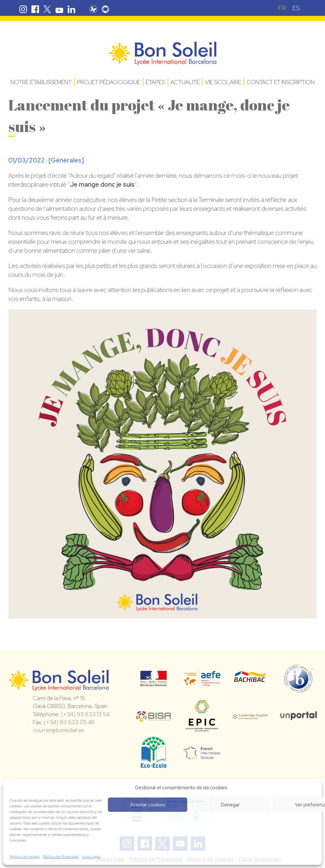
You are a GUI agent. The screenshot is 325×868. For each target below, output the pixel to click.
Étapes (155, 82)
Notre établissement (41, 82)
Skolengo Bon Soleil (107, 9)
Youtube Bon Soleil (59, 9)
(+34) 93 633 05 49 (69, 722)
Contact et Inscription (281, 82)
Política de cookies (25, 857)
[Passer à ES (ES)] (296, 8)
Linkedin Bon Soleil (71, 9)
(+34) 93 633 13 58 (85, 714)
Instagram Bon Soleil (23, 9)
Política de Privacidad (61, 857)
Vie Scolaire (223, 82)
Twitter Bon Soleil (47, 9)
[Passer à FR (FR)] (282, 8)
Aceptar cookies (148, 805)
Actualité (185, 82)
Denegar (230, 805)
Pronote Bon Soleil (95, 9)
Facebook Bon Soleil (35, 9)
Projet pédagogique (109, 82)
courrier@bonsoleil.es (58, 730)
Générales (66, 160)
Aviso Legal (91, 857)
